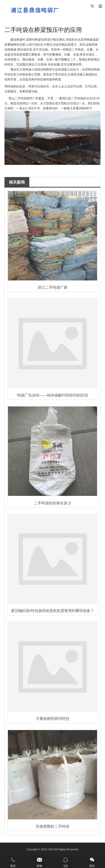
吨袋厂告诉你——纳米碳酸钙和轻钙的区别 (52, 395)
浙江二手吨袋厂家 (53, 287)
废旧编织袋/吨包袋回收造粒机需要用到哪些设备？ (52, 611)
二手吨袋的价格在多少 (53, 503)
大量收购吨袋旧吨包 (52, 718)
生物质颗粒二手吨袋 (52, 826)
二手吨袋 (78, 50)
